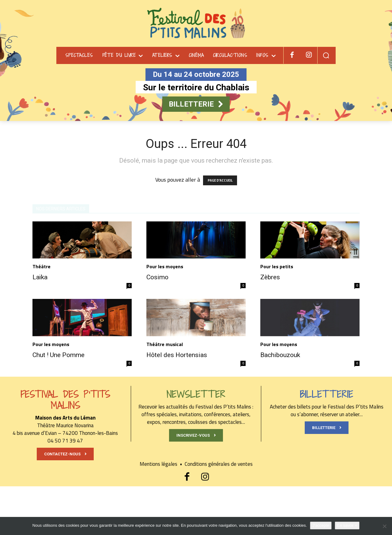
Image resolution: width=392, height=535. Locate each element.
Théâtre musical (165, 344)
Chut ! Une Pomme (58, 355)
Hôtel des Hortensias (177, 355)
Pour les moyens (165, 266)
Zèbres (270, 277)
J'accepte (321, 525)
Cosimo (157, 277)
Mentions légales (162, 464)
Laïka (40, 277)
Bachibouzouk (280, 355)
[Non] (384, 526)
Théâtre (41, 266)
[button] (326, 55)
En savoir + (347, 525)
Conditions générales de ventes (219, 464)
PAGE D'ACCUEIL (220, 180)
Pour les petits (277, 266)
